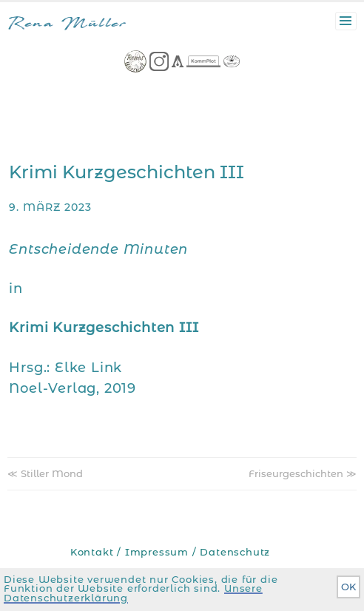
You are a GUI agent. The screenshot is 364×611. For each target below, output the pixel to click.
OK (348, 587)
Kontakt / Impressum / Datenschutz (170, 552)
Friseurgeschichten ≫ (303, 473)
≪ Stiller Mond (45, 473)
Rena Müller (67, 25)
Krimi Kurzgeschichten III (127, 172)
